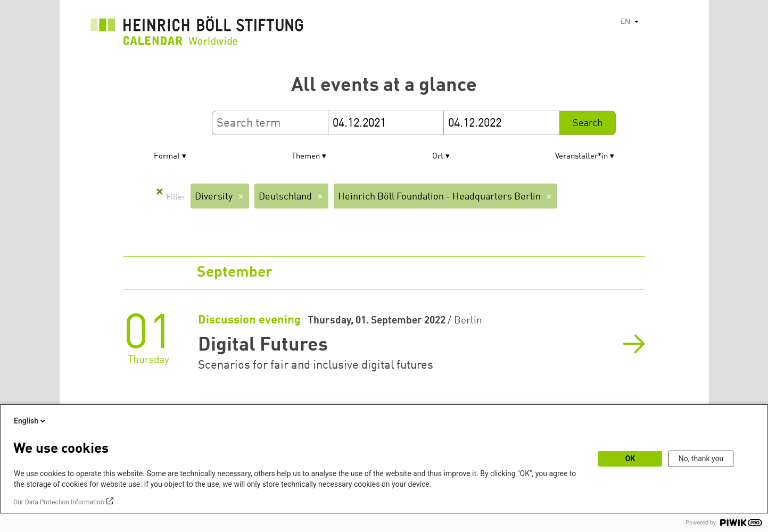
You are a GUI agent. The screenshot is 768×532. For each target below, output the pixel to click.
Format (167, 157)
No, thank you (701, 459)
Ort (438, 157)
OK (630, 459)
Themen (306, 157)
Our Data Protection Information (59, 502)
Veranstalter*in (581, 157)
